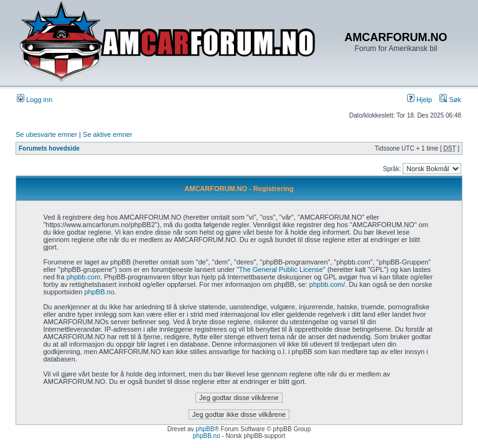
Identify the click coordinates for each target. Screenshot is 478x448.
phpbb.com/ (327, 284)
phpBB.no (99, 292)
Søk (450, 100)
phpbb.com (83, 277)
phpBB (205, 429)
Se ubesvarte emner (46, 134)
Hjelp (419, 100)
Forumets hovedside (49, 148)
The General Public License (281, 269)
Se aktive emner (107, 134)
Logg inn (35, 100)
